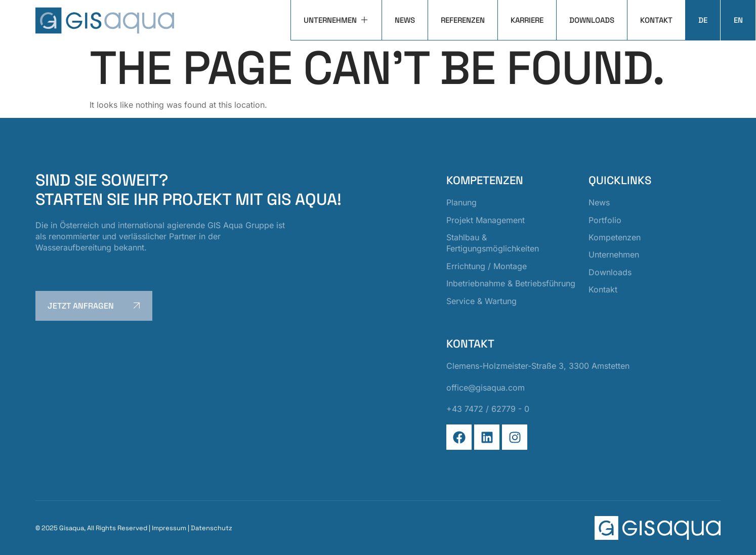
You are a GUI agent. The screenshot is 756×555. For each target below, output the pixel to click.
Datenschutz (212, 528)
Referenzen (463, 20)
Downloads (592, 20)
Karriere (527, 20)
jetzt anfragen (95, 306)
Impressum (169, 528)
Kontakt (656, 20)
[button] (22, 533)
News (405, 20)
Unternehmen (336, 20)
